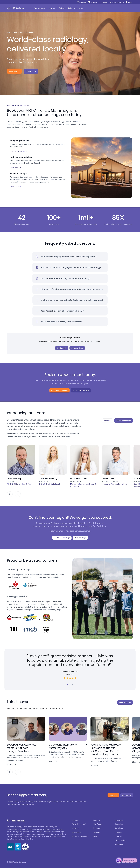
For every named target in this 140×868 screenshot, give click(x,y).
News (96, 836)
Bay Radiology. (100, 526)
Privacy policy (120, 840)
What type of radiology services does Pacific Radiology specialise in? (72, 289)
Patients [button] (62, 8)
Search (130, 2)
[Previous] (10, 494)
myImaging (104, 2)
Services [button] (52, 8)
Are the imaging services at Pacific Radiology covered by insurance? (72, 300)
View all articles (125, 702)
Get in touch (62, 348)
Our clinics (119, 828)
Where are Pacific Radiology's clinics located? (61, 322)
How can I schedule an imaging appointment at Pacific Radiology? (71, 267)
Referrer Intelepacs (80, 836)
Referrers (30, 71)
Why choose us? (79, 824)
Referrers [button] (72, 8)
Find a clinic (83, 2)
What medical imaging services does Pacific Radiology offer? (69, 257)
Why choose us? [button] (40, 8)
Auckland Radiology (79, 526)
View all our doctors (124, 421)
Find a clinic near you (81, 390)
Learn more (14, 168)
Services (76, 828)
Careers (97, 832)
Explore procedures (17, 151)
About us (107, 421)
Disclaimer (119, 844)
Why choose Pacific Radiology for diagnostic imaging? (65, 278)
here (68, 437)
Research (97, 828)
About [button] (81, 8)
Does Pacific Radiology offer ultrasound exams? (62, 311)
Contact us (94, 2)
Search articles (77, 348)
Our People (98, 824)
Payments (118, 832)
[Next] (18, 494)
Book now (13, 71)
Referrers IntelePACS (118, 2)
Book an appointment (60, 390)
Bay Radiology (80, 538)
